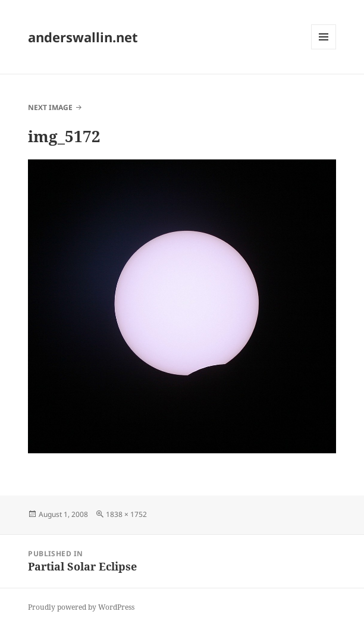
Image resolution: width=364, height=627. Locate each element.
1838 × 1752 (126, 514)
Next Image (50, 107)
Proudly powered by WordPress (81, 607)
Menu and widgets (324, 49)
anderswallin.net (83, 37)
